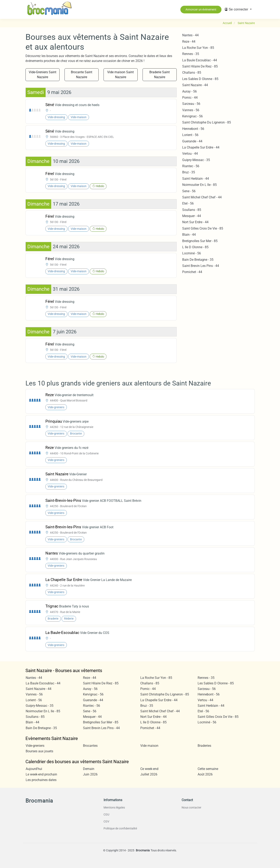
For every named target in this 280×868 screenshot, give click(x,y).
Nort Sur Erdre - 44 (195, 222)
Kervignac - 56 (192, 116)
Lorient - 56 (190, 135)
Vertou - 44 (190, 154)
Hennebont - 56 (193, 129)
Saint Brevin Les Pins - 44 (201, 266)
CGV (106, 821)
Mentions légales (114, 807)
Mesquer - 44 (192, 216)
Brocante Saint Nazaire (82, 75)
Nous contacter (191, 807)
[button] (238, 9)
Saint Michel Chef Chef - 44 (202, 197)
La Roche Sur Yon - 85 (198, 48)
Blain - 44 (189, 235)
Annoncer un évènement (201, 9)
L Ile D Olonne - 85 (195, 247)
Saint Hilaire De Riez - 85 (200, 66)
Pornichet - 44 (192, 272)
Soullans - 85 (192, 210)
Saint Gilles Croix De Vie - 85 (203, 228)
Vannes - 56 (191, 110)
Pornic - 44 (190, 98)
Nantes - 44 (190, 35)
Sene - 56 (189, 191)
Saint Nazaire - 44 (195, 85)
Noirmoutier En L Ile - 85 (199, 185)
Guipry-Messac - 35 (196, 160)
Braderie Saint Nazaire (160, 75)
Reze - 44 (189, 42)
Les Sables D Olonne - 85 (200, 79)
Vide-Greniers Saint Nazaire (43, 75)
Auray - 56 (190, 91)
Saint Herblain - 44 (196, 179)
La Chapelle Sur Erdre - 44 (201, 147)
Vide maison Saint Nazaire (120, 75)
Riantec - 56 (191, 166)
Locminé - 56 (192, 253)
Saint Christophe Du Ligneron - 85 (207, 122)
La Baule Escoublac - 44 (200, 60)
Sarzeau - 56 (191, 104)
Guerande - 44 (192, 141)
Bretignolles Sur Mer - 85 (200, 241)
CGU (106, 814)
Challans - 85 (192, 73)
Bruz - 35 (189, 172)
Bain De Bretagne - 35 (198, 260)
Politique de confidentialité (120, 828)
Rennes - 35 (191, 54)
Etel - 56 (188, 203)
